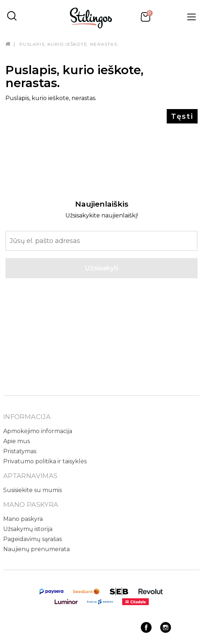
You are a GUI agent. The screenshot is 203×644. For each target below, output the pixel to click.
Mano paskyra (23, 519)
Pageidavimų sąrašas (33, 539)
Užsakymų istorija (28, 529)
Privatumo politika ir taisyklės (45, 461)
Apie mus (17, 441)
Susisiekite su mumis (33, 490)
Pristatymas (20, 451)
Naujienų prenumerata (36, 549)
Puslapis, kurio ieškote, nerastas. (69, 44)
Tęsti (182, 116)
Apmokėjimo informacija (38, 431)
